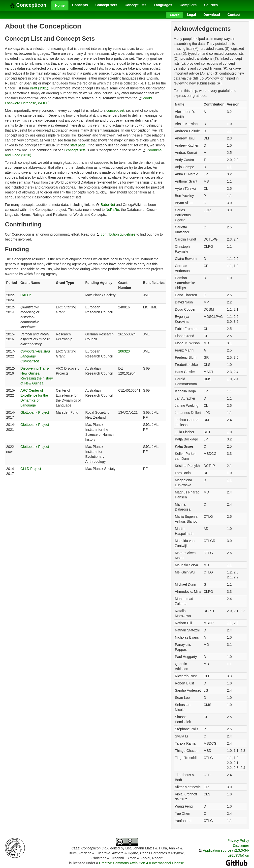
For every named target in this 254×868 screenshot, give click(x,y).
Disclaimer (241, 845)
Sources (211, 5)
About (174, 15)
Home (60, 5)
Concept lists (135, 5)
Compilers (188, 5)
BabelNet (106, 205)
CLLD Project (31, 469)
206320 (124, 351)
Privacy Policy (238, 841)
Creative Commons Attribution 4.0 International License (141, 863)
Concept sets (106, 5)
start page (78, 145)
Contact (234, 15)
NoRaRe (112, 210)
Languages (163, 5)
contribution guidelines (116, 234)
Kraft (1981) (39, 88)
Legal (191, 15)
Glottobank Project (35, 412)
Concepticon (28, 5)
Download (212, 15)
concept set (115, 110)
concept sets (76, 150)
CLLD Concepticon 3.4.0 (90, 848)
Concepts (80, 5)
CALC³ (26, 295)
